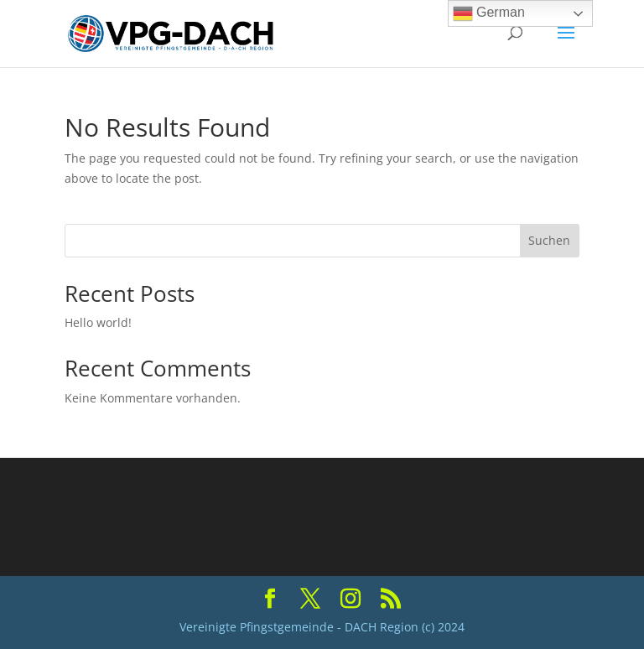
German (489, 13)
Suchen (549, 240)
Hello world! (98, 322)
